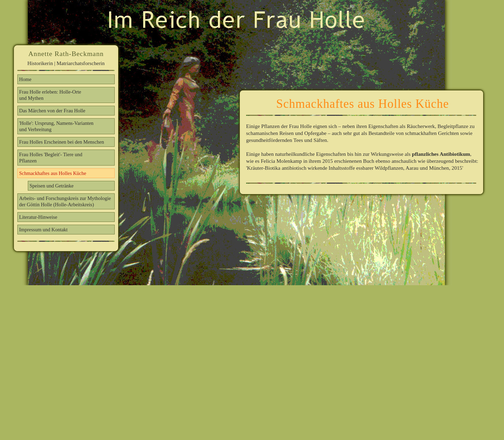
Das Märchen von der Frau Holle (52, 111)
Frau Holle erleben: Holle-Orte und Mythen (50, 95)
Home (25, 79)
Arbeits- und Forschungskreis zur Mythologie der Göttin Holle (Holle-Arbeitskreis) (65, 201)
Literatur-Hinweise (38, 217)
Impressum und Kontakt (43, 230)
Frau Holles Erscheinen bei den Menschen (62, 142)
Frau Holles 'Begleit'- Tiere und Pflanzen (51, 158)
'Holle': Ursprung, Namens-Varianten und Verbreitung (56, 126)
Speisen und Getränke (52, 186)
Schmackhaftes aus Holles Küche (53, 173)
